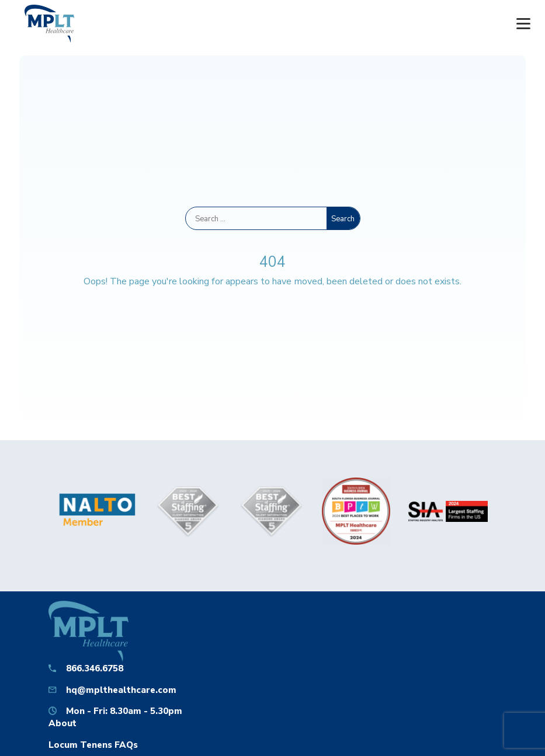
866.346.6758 (95, 668)
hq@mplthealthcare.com (121, 690)
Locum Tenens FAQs (93, 745)
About (63, 723)
